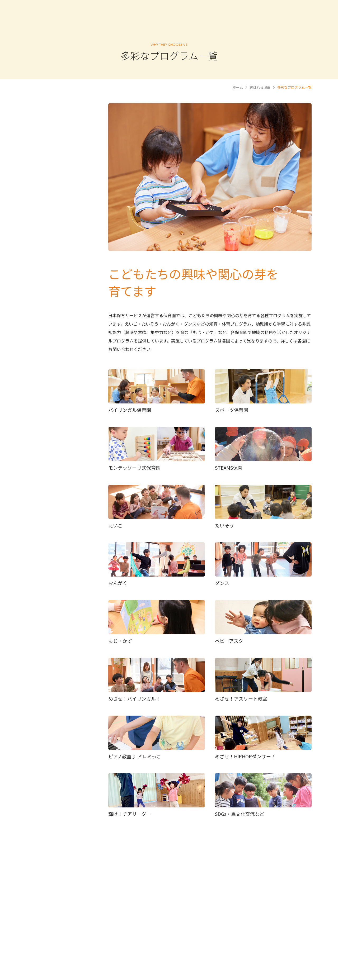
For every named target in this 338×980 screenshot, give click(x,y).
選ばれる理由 (260, 87)
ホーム (238, 87)
